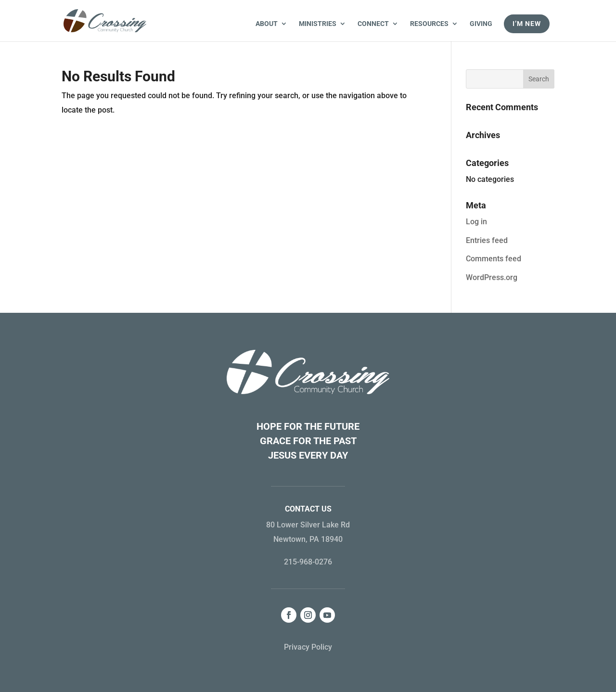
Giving (481, 24)
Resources (429, 24)
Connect (373, 24)
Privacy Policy (308, 647)
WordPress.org (492, 277)
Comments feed (494, 259)
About (267, 24)
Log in (476, 222)
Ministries (318, 24)
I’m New (527, 24)
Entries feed (487, 240)
